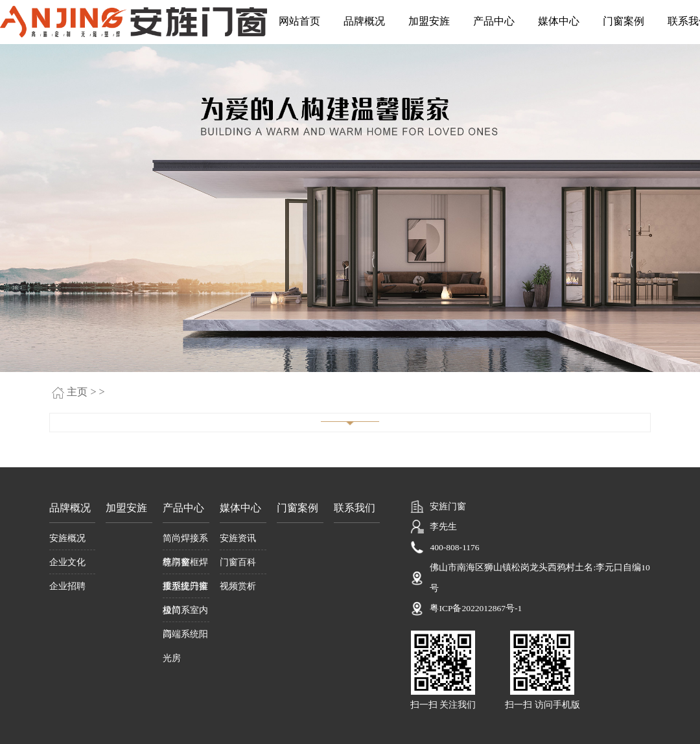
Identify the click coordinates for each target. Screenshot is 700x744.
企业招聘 (67, 586)
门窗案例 (624, 21)
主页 (77, 392)
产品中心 (494, 21)
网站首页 (299, 21)
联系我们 (355, 508)
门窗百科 (238, 562)
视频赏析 (238, 586)
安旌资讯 (238, 538)
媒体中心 (559, 21)
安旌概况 (67, 538)
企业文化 (67, 562)
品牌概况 (364, 21)
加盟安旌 (429, 21)
